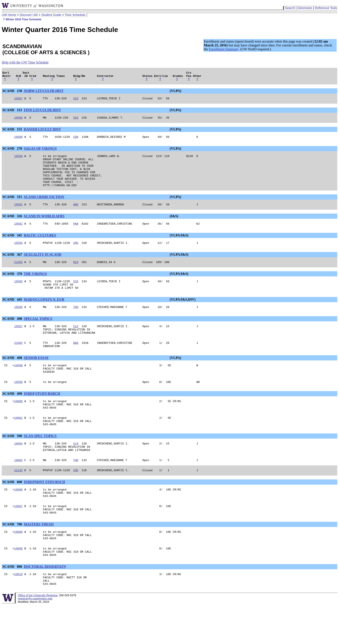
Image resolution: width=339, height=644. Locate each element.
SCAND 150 (13, 93)
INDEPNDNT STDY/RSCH (44, 510)
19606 (18, 519)
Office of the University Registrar (38, 634)
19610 (18, 611)
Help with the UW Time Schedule (25, 62)
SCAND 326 (13, 227)
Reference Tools (326, 8)
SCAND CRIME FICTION (44, 207)
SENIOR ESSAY (36, 377)
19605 (18, 488)
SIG (76, 101)
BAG (76, 361)
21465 (18, 275)
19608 (18, 565)
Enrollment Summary (224, 49)
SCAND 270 (13, 152)
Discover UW (29, 15)
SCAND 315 (13, 207)
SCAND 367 (13, 267)
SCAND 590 (13, 461)
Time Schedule (75, 15)
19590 (18, 160)
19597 (18, 342)
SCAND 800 (13, 603)
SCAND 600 (13, 510)
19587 (18, 101)
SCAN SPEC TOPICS (40, 461)
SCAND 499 (13, 415)
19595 (18, 295)
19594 (18, 255)
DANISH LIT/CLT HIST (42, 132)
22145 (18, 499)
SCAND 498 (13, 377)
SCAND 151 (13, 113)
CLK (76, 342)
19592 (18, 235)
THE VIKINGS (35, 287)
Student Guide (51, 15)
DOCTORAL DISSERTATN (45, 603)
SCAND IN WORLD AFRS (44, 227)
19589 (18, 141)
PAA (76, 235)
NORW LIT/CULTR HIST (44, 93)
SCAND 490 (13, 334)
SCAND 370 (13, 287)
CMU (76, 255)
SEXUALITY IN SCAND (43, 267)
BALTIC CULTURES (40, 247)
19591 (18, 215)
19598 (18, 385)
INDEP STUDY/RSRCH (42, 415)
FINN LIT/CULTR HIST (42, 113)
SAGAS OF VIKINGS (40, 152)
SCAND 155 (13, 132)
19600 (18, 423)
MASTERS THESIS (39, 557)
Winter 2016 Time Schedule (22, 19)
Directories (305, 8)
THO (76, 322)
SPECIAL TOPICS (38, 334)
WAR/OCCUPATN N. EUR (44, 314)
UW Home (9, 15)
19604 (18, 469)
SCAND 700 (13, 557)
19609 (18, 583)
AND (76, 215)
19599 (18, 403)
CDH (76, 141)
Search (290, 8)
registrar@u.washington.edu (35, 637)
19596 (18, 322)
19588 (18, 121)
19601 (18, 442)
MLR (76, 275)
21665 (18, 361)
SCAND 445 (13, 314)
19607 (18, 537)
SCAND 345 (13, 247)
